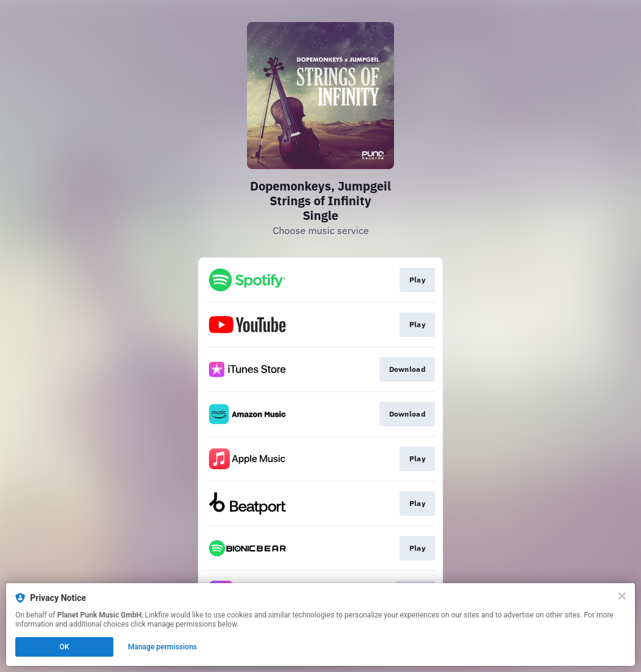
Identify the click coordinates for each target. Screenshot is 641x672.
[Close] (622, 596)
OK (64, 647)
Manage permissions (163, 647)
